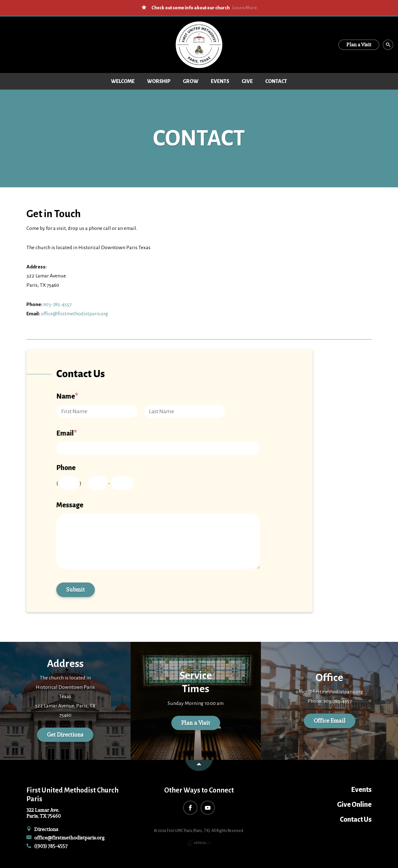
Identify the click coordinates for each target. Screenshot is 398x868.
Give (247, 81)
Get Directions (65, 735)
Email (67, 433)
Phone (66, 468)
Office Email (330, 721)
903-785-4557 (57, 304)
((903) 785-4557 (47, 846)
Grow (191, 81)
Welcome (123, 81)
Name (67, 396)
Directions (42, 829)
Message (70, 505)
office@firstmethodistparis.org (74, 314)
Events (220, 81)
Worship (159, 81)
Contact (276, 81)
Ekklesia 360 (199, 843)
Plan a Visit (196, 723)
